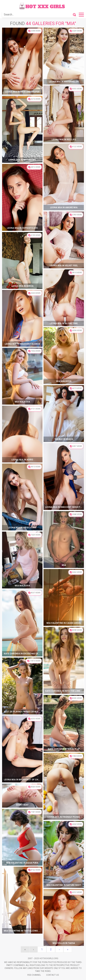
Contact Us (52, 975)
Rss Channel (34, 975)
